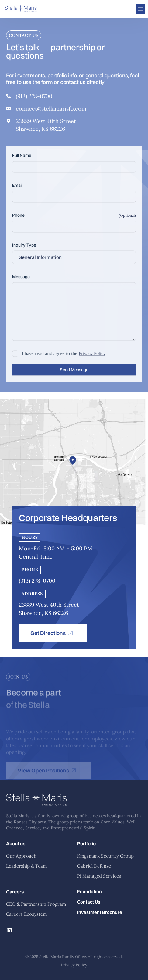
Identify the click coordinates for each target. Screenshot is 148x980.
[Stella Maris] (21, 9)
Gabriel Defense (94, 866)
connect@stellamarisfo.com (51, 110)
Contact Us (89, 902)
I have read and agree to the (64, 357)
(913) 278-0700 (34, 97)
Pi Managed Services (99, 876)
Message (21, 280)
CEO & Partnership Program (36, 904)
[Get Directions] (53, 633)
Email (17, 189)
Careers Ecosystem (26, 914)
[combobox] (74, 261)
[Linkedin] (9, 931)
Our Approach (21, 856)
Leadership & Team (26, 866)
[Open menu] (140, 9)
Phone (18, 218)
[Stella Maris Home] (36, 810)
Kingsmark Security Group (105, 856)
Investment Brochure (100, 912)
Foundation (89, 892)
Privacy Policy (92, 357)
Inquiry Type (24, 248)
